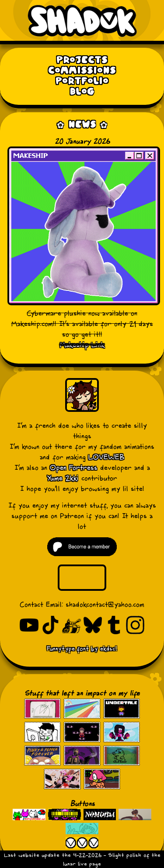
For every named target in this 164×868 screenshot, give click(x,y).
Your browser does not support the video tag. (82, 577)
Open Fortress (74, 468)
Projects (82, 60)
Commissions (82, 71)
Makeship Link (82, 345)
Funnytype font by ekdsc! (82, 649)
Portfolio (82, 81)
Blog (82, 92)
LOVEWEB (106, 457)
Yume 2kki (63, 478)
